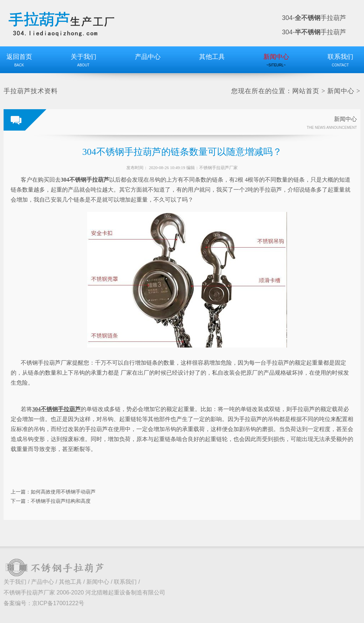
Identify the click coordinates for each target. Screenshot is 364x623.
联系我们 (125, 582)
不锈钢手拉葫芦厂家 (218, 168)
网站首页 (306, 91)
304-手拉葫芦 (314, 18)
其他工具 (70, 582)
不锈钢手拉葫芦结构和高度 (61, 501)
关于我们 (15, 582)
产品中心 (42, 582)
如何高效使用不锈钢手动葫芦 (63, 492)
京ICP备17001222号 (58, 603)
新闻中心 (341, 91)
